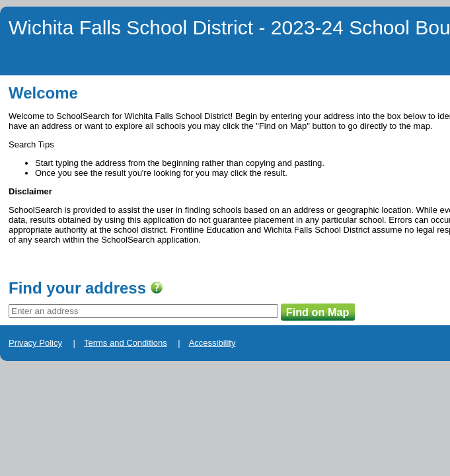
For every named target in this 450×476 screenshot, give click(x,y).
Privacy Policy (27, 361)
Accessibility (163, 361)
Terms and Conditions (97, 361)
